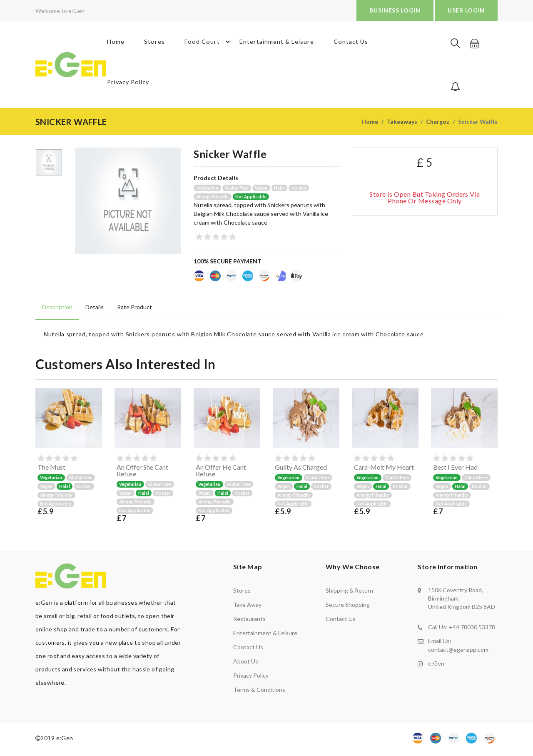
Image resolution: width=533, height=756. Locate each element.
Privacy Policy (127, 88)
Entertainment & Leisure (276, 44)
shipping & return (349, 593)
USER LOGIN (466, 10)
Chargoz (438, 124)
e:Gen (436, 666)
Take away (247, 607)
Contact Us (351, 44)
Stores (154, 44)
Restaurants (249, 622)
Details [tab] (94, 309)
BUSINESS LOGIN (395, 10)
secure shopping (348, 607)
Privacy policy (251, 678)
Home (115, 44)
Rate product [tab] (133, 309)
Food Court (209, 44)
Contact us (248, 650)
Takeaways (402, 124)
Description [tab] (57, 309)
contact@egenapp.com (458, 652)
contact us (341, 622)
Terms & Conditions (259, 692)
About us (246, 664)
